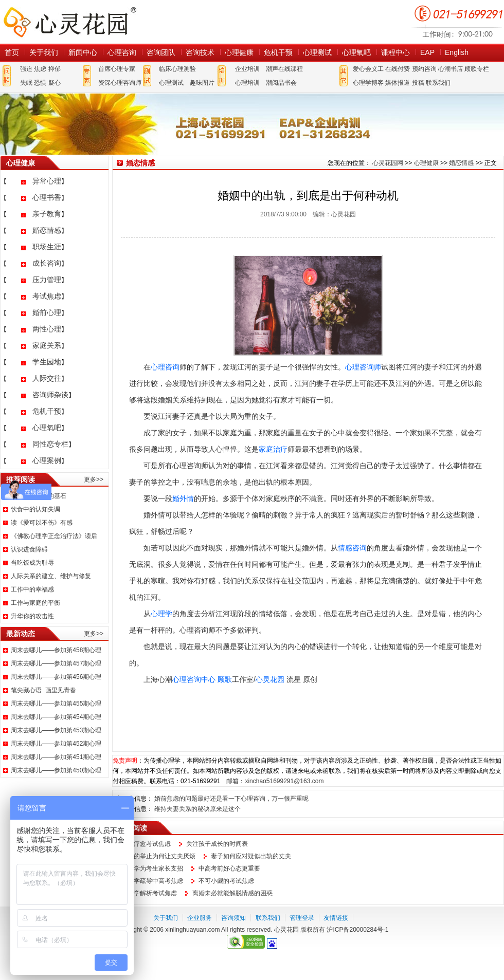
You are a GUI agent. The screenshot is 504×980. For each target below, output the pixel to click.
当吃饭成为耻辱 (32, 563)
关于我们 (44, 52)
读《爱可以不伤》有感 (42, 523)
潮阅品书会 (281, 83)
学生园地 (47, 362)
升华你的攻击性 (32, 616)
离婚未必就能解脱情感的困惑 (232, 893)
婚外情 (183, 498)
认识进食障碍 (29, 549)
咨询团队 (161, 52)
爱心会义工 (368, 69)
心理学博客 (368, 83)
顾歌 (225, 679)
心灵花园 (270, 679)
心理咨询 (122, 52)
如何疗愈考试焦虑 (146, 844)
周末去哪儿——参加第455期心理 (56, 704)
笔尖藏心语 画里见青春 (43, 690)
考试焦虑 (47, 296)
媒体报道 (398, 83)
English (457, 52)
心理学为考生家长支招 (152, 868)
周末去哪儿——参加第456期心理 (56, 677)
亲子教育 (47, 214)
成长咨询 (47, 263)
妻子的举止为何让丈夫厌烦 (158, 856)
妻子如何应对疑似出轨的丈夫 (251, 856)
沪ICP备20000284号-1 (357, 930)
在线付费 (398, 69)
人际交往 (47, 378)
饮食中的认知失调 (35, 509)
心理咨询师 (363, 367)
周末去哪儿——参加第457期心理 (56, 663)
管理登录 (302, 918)
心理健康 (239, 52)
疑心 (55, 83)
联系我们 (438, 83)
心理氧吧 (356, 52)
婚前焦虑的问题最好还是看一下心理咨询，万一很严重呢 (231, 799)
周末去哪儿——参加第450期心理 (56, 770)
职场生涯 (47, 247)
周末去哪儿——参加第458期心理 (56, 650)
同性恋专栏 (50, 444)
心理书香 (47, 197)
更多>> (94, 479)
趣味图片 (202, 83)
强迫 (26, 69)
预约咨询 (424, 69)
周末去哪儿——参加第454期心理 (56, 717)
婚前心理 (47, 312)
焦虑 (40, 69)
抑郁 (55, 69)
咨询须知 (233, 918)
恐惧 (40, 83)
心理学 (161, 614)
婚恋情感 (47, 230)
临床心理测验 (177, 69)
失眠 (26, 83)
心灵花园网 (69, 22)
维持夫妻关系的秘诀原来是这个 (197, 809)
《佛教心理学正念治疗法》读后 (54, 536)
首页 (12, 52)
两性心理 (47, 329)
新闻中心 (83, 52)
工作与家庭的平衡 (35, 603)
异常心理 (47, 181)
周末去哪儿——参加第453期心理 (56, 730)
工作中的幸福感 (32, 589)
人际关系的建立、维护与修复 (51, 576)
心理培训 (247, 83)
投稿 (418, 83)
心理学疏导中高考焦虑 (152, 881)
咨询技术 (200, 52)
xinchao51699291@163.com (284, 781)
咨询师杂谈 (50, 395)
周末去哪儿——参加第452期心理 (56, 744)
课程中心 (395, 52)
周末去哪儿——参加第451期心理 (56, 757)
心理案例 (47, 460)
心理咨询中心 (194, 679)
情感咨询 (352, 548)
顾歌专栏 (477, 69)
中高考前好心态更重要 (229, 868)
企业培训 (247, 69)
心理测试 (317, 52)
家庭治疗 (273, 449)
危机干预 (278, 52)
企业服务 (200, 918)
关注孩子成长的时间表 (217, 844)
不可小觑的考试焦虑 (226, 881)
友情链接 (336, 918)
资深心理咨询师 (120, 83)
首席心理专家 (117, 69)
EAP (427, 52)
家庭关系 (47, 345)
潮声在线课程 (284, 69)
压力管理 (47, 280)
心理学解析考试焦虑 (149, 893)
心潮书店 (451, 69)
